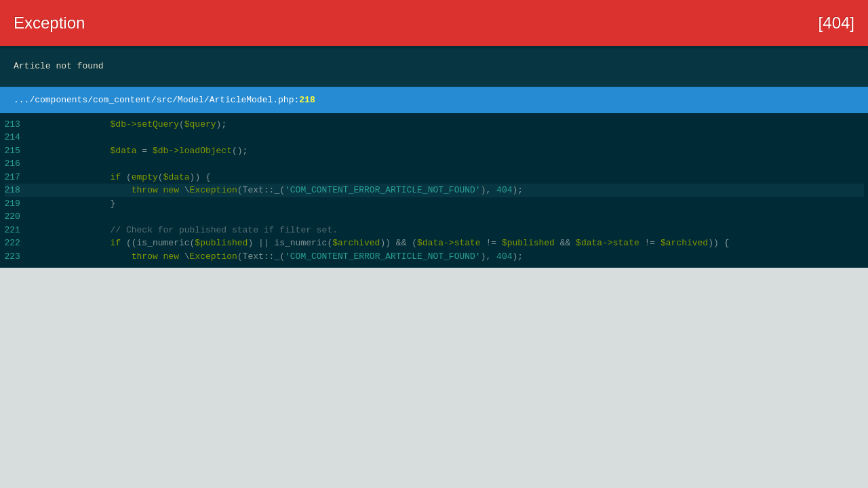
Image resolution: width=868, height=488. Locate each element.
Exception (49, 23)
